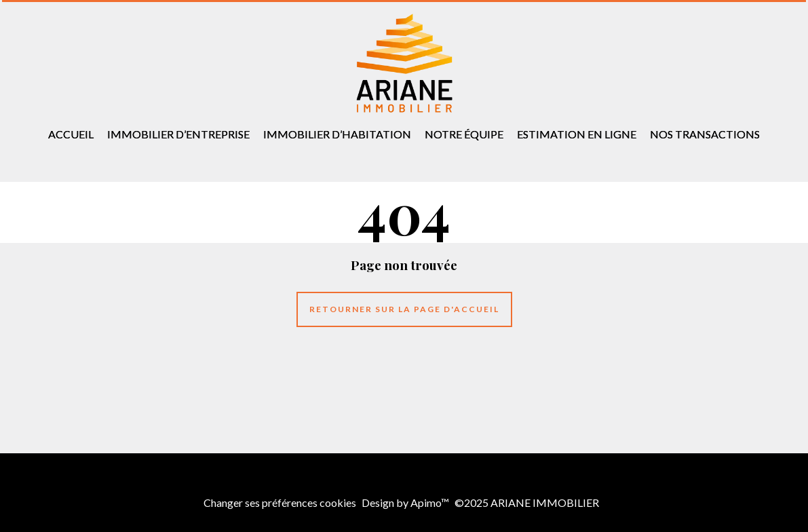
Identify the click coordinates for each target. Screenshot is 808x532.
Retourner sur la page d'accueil (404, 309)
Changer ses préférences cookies (280, 502)
